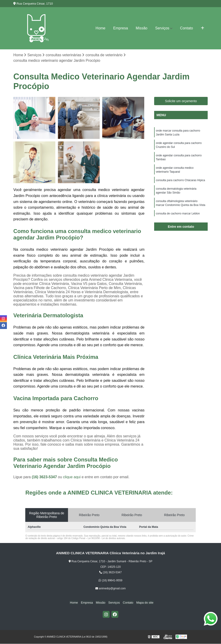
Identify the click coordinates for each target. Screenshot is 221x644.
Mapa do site (143, 603)
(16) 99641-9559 (110, 581)
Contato (187, 28)
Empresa (121, 28)
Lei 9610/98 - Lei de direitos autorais (106, 539)
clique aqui (72, 477)
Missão (142, 28)
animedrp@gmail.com (110, 589)
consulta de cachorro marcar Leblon (178, 217)
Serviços (162, 28)
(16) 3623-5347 (45, 477)
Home (101, 28)
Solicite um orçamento (181, 101)
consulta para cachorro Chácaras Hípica (180, 182)
